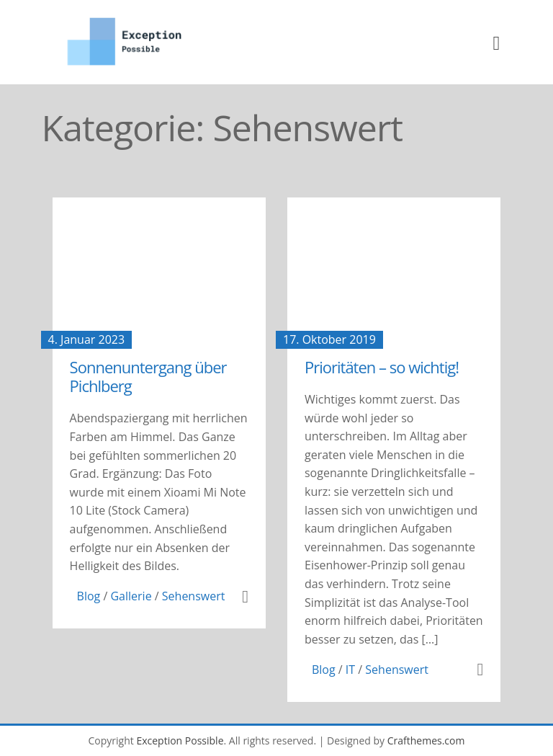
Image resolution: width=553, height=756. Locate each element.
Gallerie (131, 596)
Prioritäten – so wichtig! (382, 367)
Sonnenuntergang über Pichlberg (148, 376)
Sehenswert (194, 596)
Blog (89, 596)
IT (350, 670)
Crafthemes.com (426, 741)
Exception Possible (180, 741)
